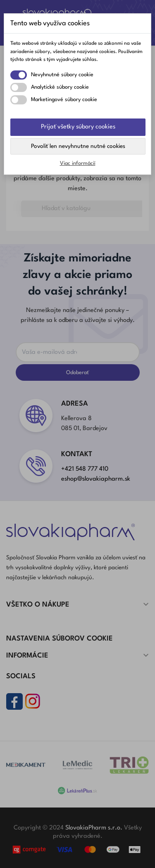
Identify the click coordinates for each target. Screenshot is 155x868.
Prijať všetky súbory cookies (78, 127)
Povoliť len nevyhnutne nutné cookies (78, 146)
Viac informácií (78, 163)
